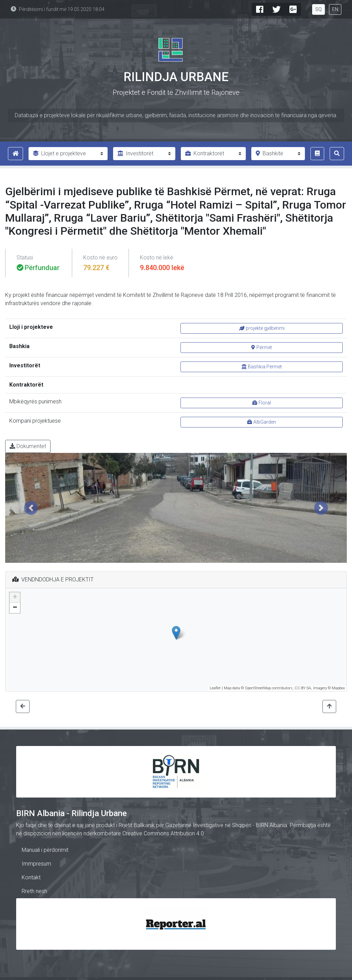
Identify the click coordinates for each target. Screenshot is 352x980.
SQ (318, 9)
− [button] (15, 608)
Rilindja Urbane (176, 77)
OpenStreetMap (258, 688)
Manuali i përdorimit (45, 850)
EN (335, 9)
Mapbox (338, 688)
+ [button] (15, 598)
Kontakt (31, 877)
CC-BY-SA (303, 688)
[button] (31, 508)
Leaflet (215, 688)
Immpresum (36, 864)
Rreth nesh (34, 891)
